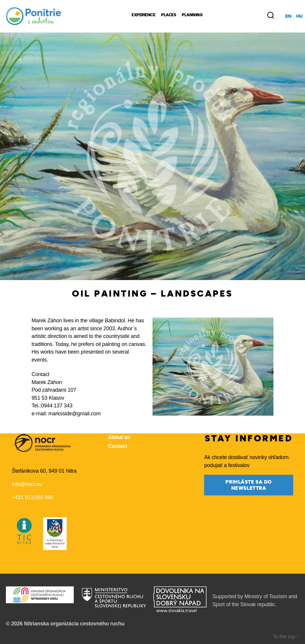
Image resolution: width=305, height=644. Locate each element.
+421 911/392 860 (33, 497)
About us (119, 437)
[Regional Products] (232, 15)
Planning (192, 15)
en (288, 16)
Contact (118, 446)
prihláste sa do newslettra (249, 485)
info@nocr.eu (27, 484)
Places (168, 15)
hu (299, 16)
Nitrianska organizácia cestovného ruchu (74, 624)
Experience (143, 15)
